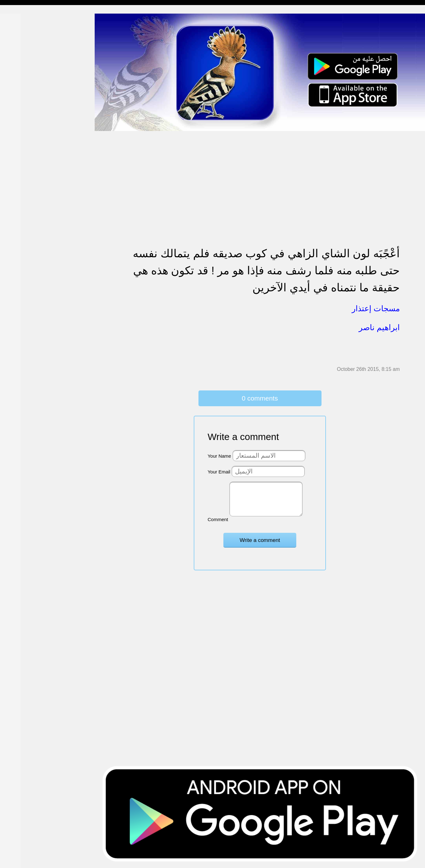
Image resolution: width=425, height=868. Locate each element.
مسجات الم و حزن (24, 92)
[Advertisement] (260, 175)
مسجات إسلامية (21, 19)
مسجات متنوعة (20, 117)
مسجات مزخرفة (21, 141)
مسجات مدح (18, 32)
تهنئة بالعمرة (18, 214)
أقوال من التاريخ (21, 299)
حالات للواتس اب (22, 129)
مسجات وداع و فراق (25, 68)
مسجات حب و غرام (24, 190)
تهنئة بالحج (16, 153)
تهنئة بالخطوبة (19, 165)
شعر (9, 323)
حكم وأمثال (16, 311)
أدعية (10, 287)
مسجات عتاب (19, 202)
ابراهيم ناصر (379, 327)
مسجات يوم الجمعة (24, 275)
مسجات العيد (18, 250)
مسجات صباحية (21, 80)
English (13, 262)
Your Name (219, 456)
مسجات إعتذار (19, 105)
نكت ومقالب (18, 335)
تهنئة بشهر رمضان (23, 238)
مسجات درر (17, 348)
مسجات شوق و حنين (26, 56)
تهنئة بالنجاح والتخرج (26, 226)
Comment (218, 519)
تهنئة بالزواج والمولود (26, 178)
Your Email (219, 472)
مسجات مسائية (20, 44)
